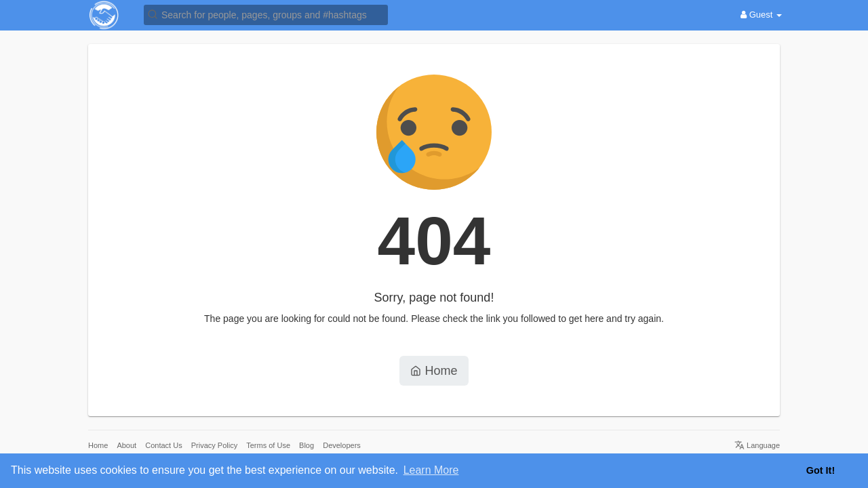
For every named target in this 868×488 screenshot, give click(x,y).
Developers (342, 445)
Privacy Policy (214, 445)
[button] (266, 14)
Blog (307, 445)
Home (434, 371)
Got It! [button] (821, 470)
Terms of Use (268, 445)
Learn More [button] (431, 470)
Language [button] (757, 445)
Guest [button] (761, 15)
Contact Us (163, 445)
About (126, 445)
